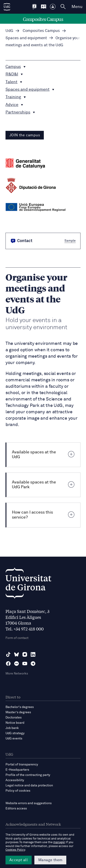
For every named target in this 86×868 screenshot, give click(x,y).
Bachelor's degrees (20, 707)
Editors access (16, 809)
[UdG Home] (7, 7)
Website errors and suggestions (29, 803)
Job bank (12, 728)
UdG (9, 31)
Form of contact (17, 638)
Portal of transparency (22, 765)
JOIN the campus (25, 135)
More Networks (17, 674)
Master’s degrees (18, 712)
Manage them (50, 860)
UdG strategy (15, 733)
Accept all (19, 860)
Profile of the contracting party (28, 775)
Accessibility (15, 780)
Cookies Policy (15, 850)
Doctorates (14, 718)
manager (59, 842)
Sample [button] (70, 240)
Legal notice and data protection (29, 785)
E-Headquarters (17, 770)
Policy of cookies (18, 791)
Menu (77, 7)
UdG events (14, 739)
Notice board (15, 723)
